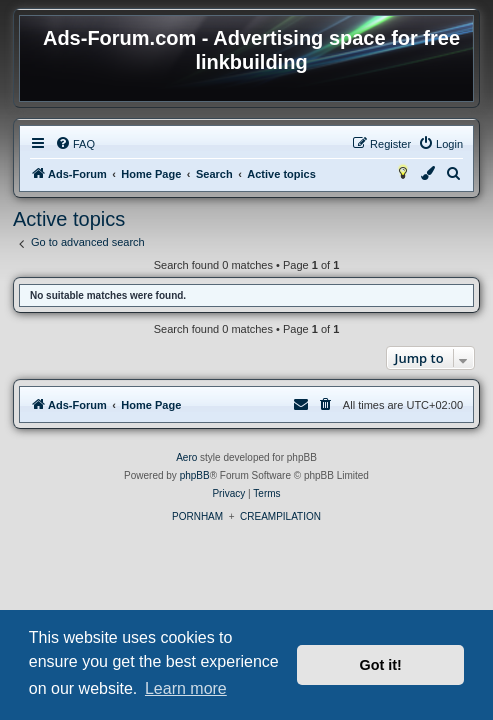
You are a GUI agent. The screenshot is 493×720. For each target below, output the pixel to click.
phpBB (195, 475)
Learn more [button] (186, 688)
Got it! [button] (381, 665)
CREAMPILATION (280, 516)
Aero (186, 457)
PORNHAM (197, 516)
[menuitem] (75, 144)
